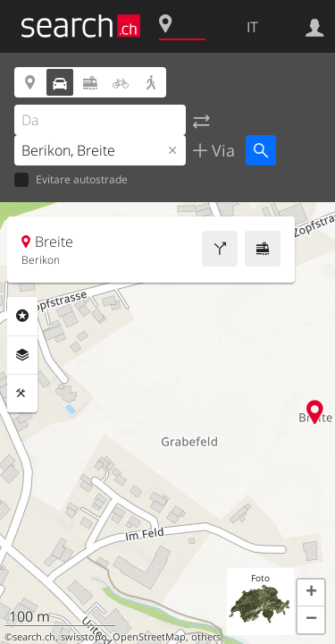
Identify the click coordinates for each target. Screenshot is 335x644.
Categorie (22, 316)
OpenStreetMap (149, 637)
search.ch (34, 637)
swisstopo (84, 637)
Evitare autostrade (71, 180)
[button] (311, 593)
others (206, 637)
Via (221, 150)
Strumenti (22, 394)
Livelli (22, 355)
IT (252, 27)
